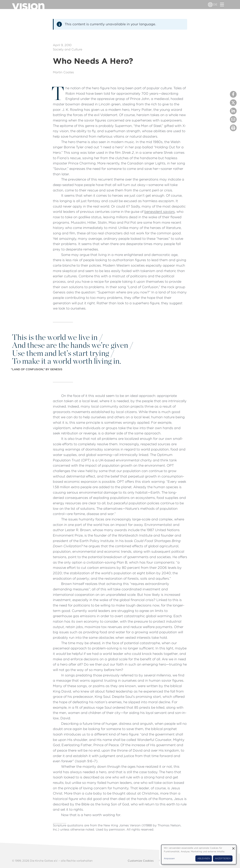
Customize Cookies (141, 861)
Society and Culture (67, 49)
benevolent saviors (160, 212)
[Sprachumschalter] (210, 4)
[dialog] (199, 855)
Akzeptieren (223, 858)
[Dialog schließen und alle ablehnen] (233, 847)
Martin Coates (63, 72)
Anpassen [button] (169, 858)
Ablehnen (204, 858)
